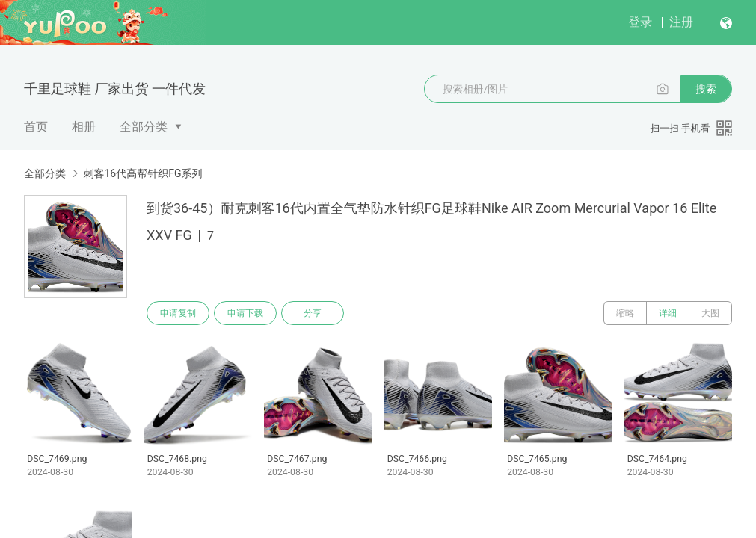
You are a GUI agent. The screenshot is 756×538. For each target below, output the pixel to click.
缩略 (625, 313)
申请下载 (245, 313)
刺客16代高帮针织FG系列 (142, 173)
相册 (84, 127)
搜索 (706, 89)
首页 (36, 127)
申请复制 (178, 313)
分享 (313, 313)
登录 (640, 22)
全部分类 (144, 127)
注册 (681, 22)
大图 (710, 313)
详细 (668, 313)
